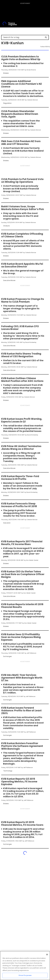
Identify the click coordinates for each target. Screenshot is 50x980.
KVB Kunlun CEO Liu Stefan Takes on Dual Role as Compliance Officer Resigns (23, 574)
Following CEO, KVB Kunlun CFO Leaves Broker (20, 328)
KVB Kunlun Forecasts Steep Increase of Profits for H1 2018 (19, 505)
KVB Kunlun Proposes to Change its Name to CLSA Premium (23, 300)
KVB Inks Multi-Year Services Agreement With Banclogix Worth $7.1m (22, 678)
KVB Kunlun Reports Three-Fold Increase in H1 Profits (20, 478)
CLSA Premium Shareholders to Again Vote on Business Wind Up (21, 58)
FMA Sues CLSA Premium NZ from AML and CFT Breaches (21, 143)
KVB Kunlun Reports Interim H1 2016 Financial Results (22, 606)
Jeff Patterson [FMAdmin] (31, 653)
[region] (25, 966)
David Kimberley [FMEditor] (31, 342)
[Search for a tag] (24, 37)
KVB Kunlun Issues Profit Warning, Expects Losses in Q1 (22, 420)
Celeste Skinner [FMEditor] (32, 100)
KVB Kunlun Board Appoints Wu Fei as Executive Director (22, 265)
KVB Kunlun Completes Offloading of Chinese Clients (22, 235)
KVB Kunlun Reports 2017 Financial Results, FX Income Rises (22, 543)
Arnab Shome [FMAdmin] (31, 70)
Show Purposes (25, 975)
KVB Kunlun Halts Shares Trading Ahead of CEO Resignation (21, 355)
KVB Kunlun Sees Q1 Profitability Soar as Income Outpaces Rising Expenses (21, 637)
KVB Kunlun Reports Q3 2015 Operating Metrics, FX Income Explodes (19, 782)
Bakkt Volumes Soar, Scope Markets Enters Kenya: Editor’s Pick (23, 208)
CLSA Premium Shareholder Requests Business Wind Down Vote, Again (20, 114)
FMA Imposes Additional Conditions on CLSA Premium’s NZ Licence (22, 84)
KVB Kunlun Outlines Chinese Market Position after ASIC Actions (22, 380)
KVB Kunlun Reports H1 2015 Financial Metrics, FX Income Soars (22, 824)
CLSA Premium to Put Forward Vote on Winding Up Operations (22, 181)
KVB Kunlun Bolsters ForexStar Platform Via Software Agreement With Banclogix (22, 746)
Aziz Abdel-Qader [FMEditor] (32, 560)
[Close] (47, 955)
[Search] (46, 37)
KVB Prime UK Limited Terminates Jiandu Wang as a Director (21, 448)
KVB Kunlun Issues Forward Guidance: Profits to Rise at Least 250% (21, 711)
